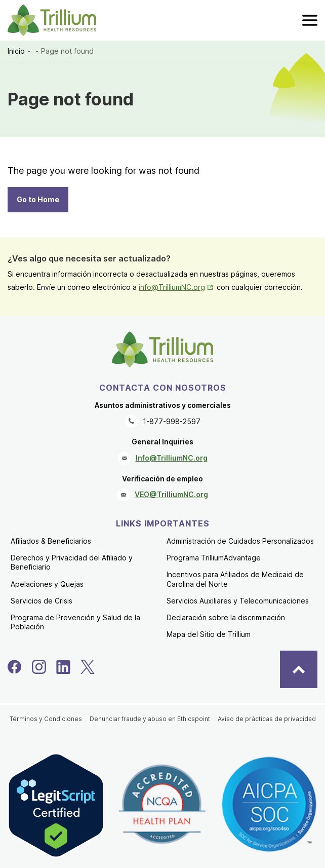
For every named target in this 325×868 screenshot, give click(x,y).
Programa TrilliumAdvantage (214, 558)
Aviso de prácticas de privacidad (267, 719)
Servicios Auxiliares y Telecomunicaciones (238, 601)
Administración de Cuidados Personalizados (240, 541)
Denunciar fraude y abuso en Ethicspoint (150, 719)
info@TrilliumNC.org (177, 287)
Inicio (16, 51)
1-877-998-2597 (172, 421)
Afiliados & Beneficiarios (51, 541)
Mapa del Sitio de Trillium (209, 634)
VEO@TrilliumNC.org (171, 494)
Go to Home (38, 199)
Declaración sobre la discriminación (226, 617)
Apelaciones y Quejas (47, 584)
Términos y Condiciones (46, 719)
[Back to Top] (299, 669)
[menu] (310, 20)
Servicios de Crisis (42, 601)
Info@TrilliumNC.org (172, 458)
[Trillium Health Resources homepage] (52, 20)
